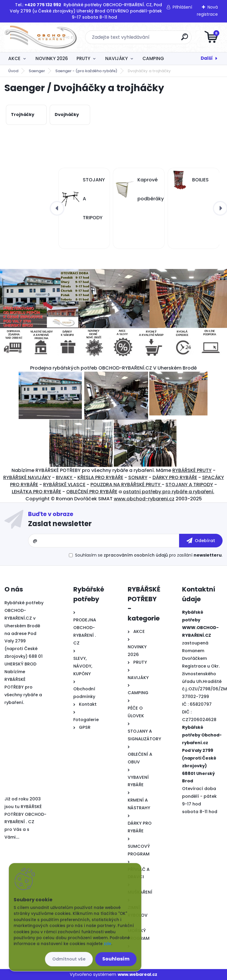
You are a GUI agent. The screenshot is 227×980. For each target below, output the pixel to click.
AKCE (14, 58)
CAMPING (153, 58)
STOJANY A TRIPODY (189, 485)
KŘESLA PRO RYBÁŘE (100, 477)
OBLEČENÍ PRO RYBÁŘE (92, 492)
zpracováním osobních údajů (136, 555)
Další (207, 58)
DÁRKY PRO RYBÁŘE (175, 477)
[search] (185, 39)
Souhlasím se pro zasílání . (149, 555)
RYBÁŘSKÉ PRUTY (192, 470)
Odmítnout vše (69, 959)
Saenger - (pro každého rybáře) (86, 71)
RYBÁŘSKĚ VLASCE (64, 485)
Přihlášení (182, 7)
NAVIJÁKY (116, 58)
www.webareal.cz (137, 974)
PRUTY (83, 58)
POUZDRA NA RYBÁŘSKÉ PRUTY (126, 485)
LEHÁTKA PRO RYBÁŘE (37, 492)
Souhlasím (116, 959)
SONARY (138, 477)
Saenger (37, 71)
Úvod (13, 71)
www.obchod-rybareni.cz (144, 499)
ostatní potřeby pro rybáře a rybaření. (169, 492)
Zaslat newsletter (60, 524)
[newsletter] (201, 541)
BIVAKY (65, 477)
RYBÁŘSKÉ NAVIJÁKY (27, 477)
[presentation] (57, 208)
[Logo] (41, 37)
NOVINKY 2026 (52, 58)
